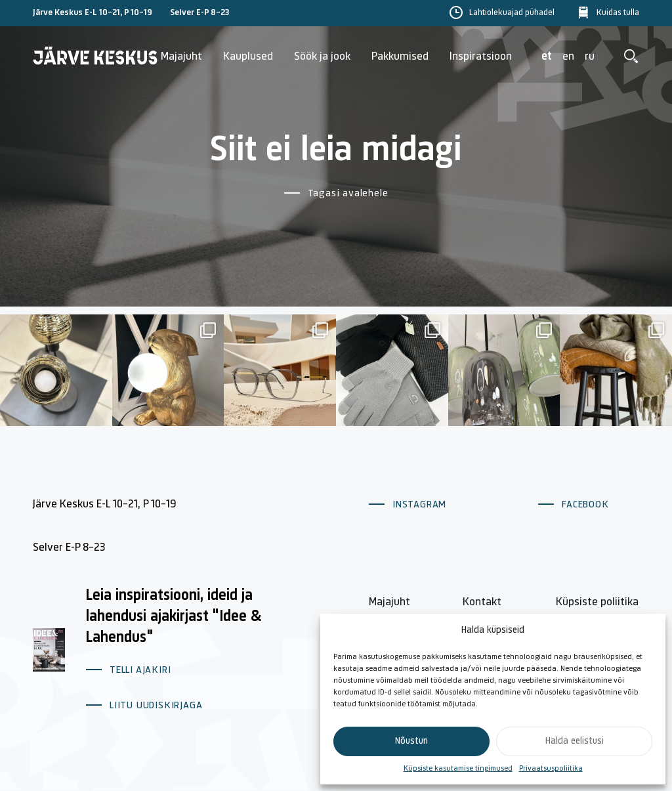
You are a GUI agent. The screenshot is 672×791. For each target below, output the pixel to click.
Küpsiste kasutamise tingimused (458, 769)
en (568, 57)
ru (590, 57)
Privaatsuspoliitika (551, 769)
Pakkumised (400, 57)
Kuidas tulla (618, 13)
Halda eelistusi (575, 741)
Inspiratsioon (481, 57)
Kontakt (482, 602)
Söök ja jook (322, 57)
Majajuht (181, 57)
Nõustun (411, 741)
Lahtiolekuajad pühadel (512, 13)
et (547, 57)
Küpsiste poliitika (597, 602)
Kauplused (248, 57)
